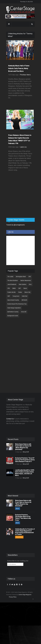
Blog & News (19, 537)
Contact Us (10, 419)
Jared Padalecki (12, 284)
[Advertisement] (21, 201)
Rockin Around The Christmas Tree (17, 304)
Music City (27, 292)
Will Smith (24, 300)
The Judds (10, 277)
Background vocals (13, 316)
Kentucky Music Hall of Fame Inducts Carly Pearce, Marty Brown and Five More (19, 68)
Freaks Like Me (11, 292)
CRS (30, 277)
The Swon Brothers (13, 281)
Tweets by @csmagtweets (15, 225)
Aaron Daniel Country (13, 300)
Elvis (30, 284)
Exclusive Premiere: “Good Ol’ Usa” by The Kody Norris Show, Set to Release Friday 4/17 (25, 460)
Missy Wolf (26, 452)
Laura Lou (23, 147)
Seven (25, 288)
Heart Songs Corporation (14, 308)
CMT (20, 288)
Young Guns (16, 296)
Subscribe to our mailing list (18, 561)
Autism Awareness (26, 281)
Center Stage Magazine (25, 595)
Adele (14, 288)
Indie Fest (25, 296)
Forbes (20, 292)
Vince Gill (24, 312)
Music (18, 509)
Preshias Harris (25, 75)
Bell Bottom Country (13, 312)
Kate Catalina (23, 284)
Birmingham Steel (21, 277)
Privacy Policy (13, 597)
